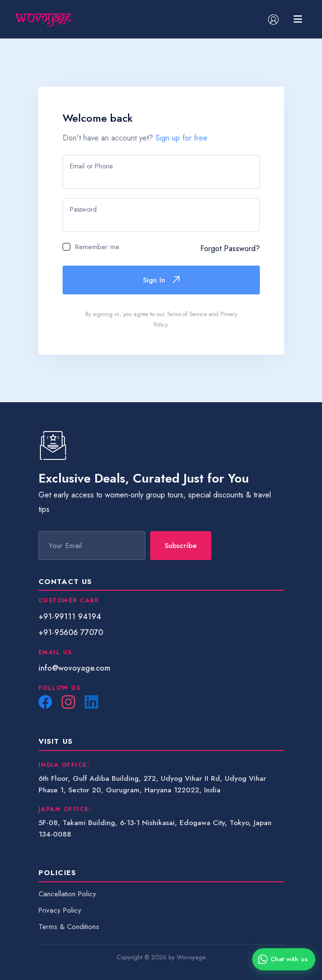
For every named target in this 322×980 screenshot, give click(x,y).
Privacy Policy (60, 910)
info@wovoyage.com (74, 668)
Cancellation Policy (67, 894)
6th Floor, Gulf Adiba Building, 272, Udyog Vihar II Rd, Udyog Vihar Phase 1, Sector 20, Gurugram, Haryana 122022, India (152, 784)
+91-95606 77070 (71, 632)
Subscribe (181, 546)
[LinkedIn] (91, 702)
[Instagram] (68, 702)
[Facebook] (45, 702)
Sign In (161, 280)
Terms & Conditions (69, 927)
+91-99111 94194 (70, 617)
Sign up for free (181, 138)
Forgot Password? (230, 248)
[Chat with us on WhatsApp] (284, 959)
